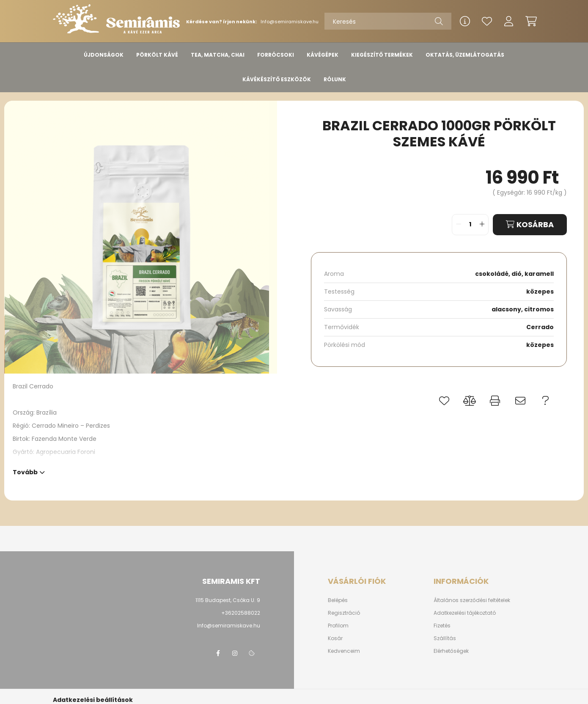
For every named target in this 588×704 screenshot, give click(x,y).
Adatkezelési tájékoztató (465, 613)
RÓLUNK (335, 79)
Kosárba (535, 224)
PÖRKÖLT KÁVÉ (157, 55)
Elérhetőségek (451, 651)
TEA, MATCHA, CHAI (218, 55)
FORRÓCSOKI (276, 55)
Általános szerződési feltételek (472, 600)
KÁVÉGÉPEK (323, 55)
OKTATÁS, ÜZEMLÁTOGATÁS (465, 55)
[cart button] (531, 21)
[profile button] (509, 21)
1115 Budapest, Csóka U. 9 (228, 600)
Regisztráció (344, 613)
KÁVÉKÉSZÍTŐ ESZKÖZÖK (277, 79)
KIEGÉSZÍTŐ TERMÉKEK (382, 55)
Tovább (25, 472)
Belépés (338, 600)
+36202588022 (241, 613)
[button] (444, 401)
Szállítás (445, 638)
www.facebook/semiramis (218, 653)
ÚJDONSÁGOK (104, 55)
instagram (235, 653)
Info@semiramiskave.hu (290, 22)
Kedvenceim (344, 651)
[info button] (465, 21)
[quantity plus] (482, 225)
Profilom (338, 626)
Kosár (335, 638)
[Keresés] (388, 21)
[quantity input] (470, 225)
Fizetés (442, 626)
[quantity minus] (459, 225)
